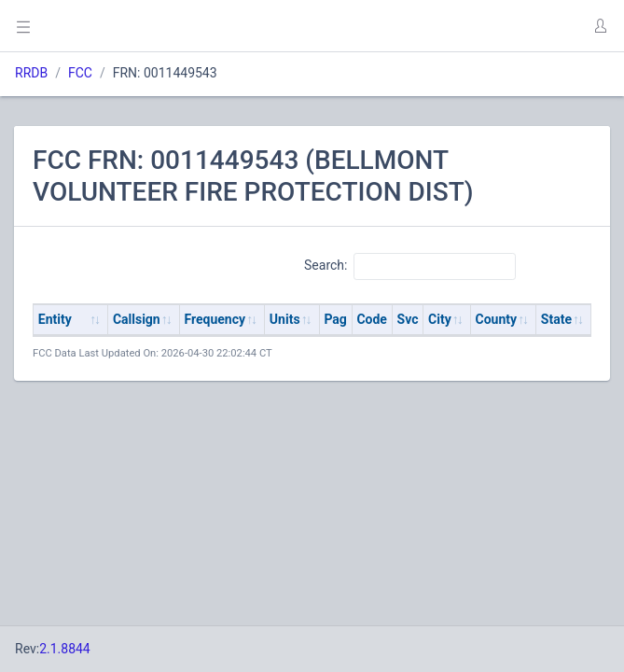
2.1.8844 (65, 649)
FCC (80, 73)
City (440, 319)
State (556, 319)
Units (285, 319)
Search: (410, 266)
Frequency (215, 319)
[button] (600, 26)
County (497, 319)
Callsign (137, 319)
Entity (55, 319)
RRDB (31, 73)
